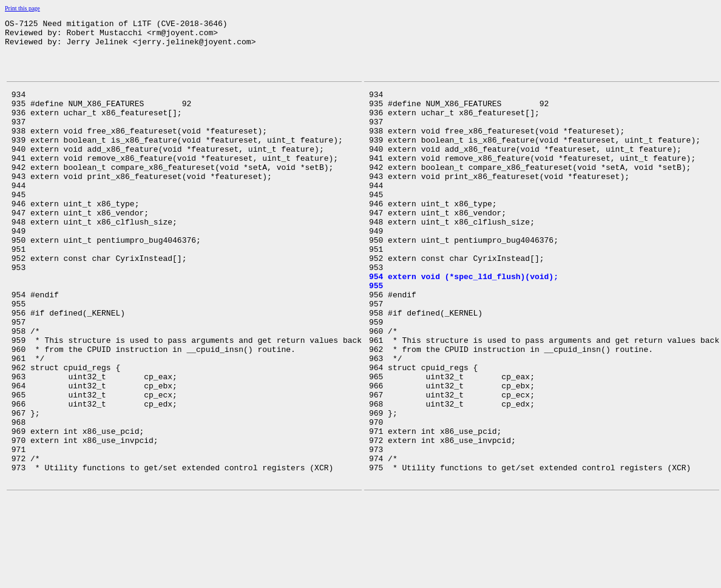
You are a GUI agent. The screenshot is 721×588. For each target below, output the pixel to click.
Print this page (22, 8)
